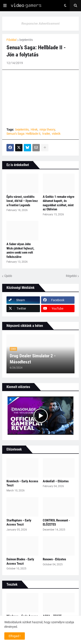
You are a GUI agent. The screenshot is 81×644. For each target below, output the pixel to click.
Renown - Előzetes (54, 559)
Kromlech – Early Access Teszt (22, 483)
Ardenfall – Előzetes (56, 481)
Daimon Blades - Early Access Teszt (20, 561)
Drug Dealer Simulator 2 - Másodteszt (33, 359)
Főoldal (11, 40)
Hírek (34, 129)
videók (56, 134)
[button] (5, 6)
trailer (46, 134)
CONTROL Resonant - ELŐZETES (56, 523)
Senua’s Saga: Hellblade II (23, 134)
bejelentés (26, 40)
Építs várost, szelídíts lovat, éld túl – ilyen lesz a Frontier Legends (22, 201)
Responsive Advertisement (40, 24)
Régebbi (71, 276)
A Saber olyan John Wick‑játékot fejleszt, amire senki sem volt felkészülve (20, 250)
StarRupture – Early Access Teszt (19, 523)
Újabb (8, 276)
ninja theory (47, 129)
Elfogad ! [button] (15, 636)
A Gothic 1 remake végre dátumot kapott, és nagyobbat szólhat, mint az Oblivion (59, 203)
